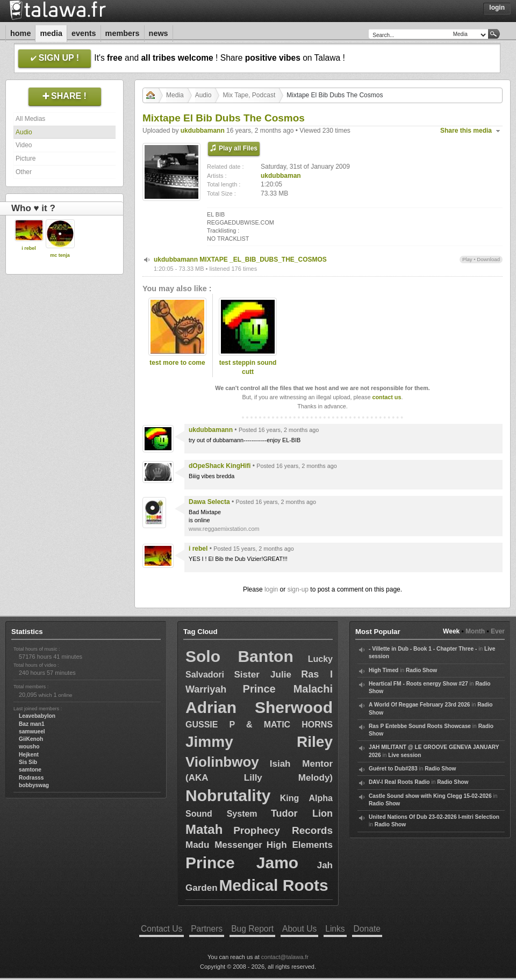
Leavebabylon (37, 716)
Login (497, 8)
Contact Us (162, 929)
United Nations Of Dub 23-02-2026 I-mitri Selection (434, 817)
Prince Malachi (288, 689)
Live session (404, 755)
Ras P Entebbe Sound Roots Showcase (420, 726)
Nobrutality (228, 795)
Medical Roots (273, 885)
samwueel (32, 732)
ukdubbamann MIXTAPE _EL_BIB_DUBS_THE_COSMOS (240, 260)
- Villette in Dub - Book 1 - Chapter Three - (423, 649)
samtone (30, 770)
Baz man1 (32, 724)
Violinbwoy (222, 762)
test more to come (177, 363)
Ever (498, 631)
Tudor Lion (302, 813)
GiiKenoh (31, 739)
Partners (207, 929)
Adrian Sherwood (259, 707)
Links (335, 929)
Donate (367, 929)
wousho (29, 747)
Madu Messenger (224, 845)
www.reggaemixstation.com (224, 529)
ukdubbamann (203, 131)
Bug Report (252, 929)
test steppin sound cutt (248, 367)
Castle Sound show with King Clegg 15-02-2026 (430, 796)
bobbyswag (34, 785)
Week (451, 631)
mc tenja (60, 255)
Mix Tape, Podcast (249, 95)
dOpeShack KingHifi (220, 466)
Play (467, 259)
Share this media (466, 131)
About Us (299, 929)
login (271, 589)
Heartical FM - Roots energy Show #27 (418, 684)
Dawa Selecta (209, 502)
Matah (204, 829)
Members (123, 33)
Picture (26, 158)
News (159, 33)
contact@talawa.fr (285, 957)
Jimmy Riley (259, 742)
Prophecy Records (283, 830)
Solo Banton (239, 656)
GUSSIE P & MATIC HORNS (259, 725)
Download (488, 259)
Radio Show (421, 670)
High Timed (384, 670)
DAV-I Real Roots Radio (399, 782)
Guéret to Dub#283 (393, 769)
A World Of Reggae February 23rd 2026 (420, 705)
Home (20, 33)
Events (84, 33)
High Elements (300, 845)
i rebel (29, 248)
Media (51, 33)
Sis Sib (28, 762)
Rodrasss (31, 778)
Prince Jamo (242, 863)
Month (475, 631)
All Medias (30, 119)
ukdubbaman (281, 176)
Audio (24, 132)
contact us (386, 397)
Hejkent (29, 755)
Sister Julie (263, 675)
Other (24, 172)
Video (24, 145)
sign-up (298, 589)
